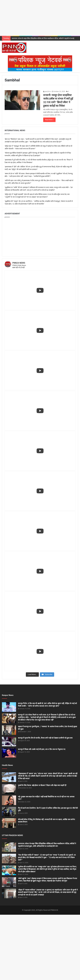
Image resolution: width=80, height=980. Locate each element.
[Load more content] (32, 675)
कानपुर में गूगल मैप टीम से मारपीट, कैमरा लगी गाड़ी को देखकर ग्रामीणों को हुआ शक (45, 738)
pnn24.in (47, 91)
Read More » (49, 120)
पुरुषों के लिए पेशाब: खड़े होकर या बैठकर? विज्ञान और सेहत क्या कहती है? (42, 785)
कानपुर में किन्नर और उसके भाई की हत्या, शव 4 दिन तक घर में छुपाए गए (42, 749)
